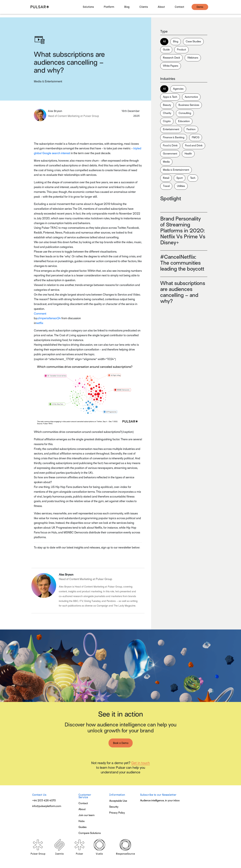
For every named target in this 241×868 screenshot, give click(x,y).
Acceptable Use (118, 801)
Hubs (82, 821)
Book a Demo (121, 743)
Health (188, 154)
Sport (180, 178)
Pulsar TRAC (50, 228)
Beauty (167, 105)
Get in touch (140, 763)
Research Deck (171, 58)
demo (200, 9)
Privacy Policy (117, 813)
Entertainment (171, 129)
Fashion (191, 129)
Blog (176, 42)
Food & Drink (170, 146)
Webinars (193, 58)
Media (166, 162)
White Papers (171, 66)
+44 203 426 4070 (44, 801)
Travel (166, 186)
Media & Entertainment (176, 170)
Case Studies (193, 42)
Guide (166, 50)
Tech (193, 178)
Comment (40, 314)
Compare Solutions (90, 833)
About (82, 809)
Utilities (181, 186)
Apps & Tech (170, 97)
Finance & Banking (174, 137)
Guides (83, 827)
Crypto (167, 121)
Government (170, 154)
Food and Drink (194, 146)
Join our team (86, 815)
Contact (83, 803)
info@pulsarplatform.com (47, 806)
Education (184, 121)
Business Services (189, 105)
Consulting (185, 113)
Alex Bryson (66, 575)
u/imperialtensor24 (49, 318)
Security (114, 807)
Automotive (191, 97)
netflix (40, 323)
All (164, 42)
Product (181, 50)
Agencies (178, 89)
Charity (167, 113)
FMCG (196, 137)
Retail (166, 178)
